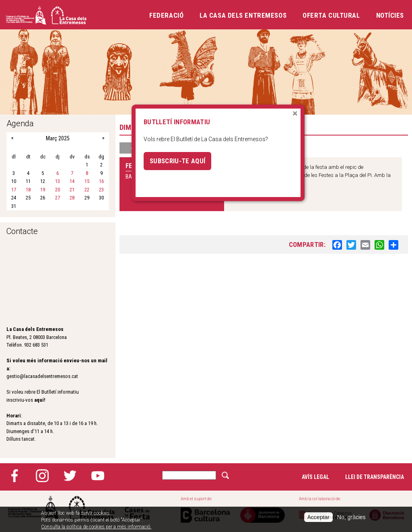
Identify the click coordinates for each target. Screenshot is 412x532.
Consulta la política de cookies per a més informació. (96, 527)
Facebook (14, 476)
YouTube (98, 476)
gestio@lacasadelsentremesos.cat (42, 376)
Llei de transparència (375, 477)
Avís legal (315, 477)
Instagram (42, 476)
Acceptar (318, 517)
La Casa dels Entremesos (243, 15)
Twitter (70, 476)
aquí (39, 400)
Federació (166, 15)
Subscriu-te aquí (177, 161)
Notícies (390, 15)
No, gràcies (351, 517)
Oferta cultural (331, 15)
